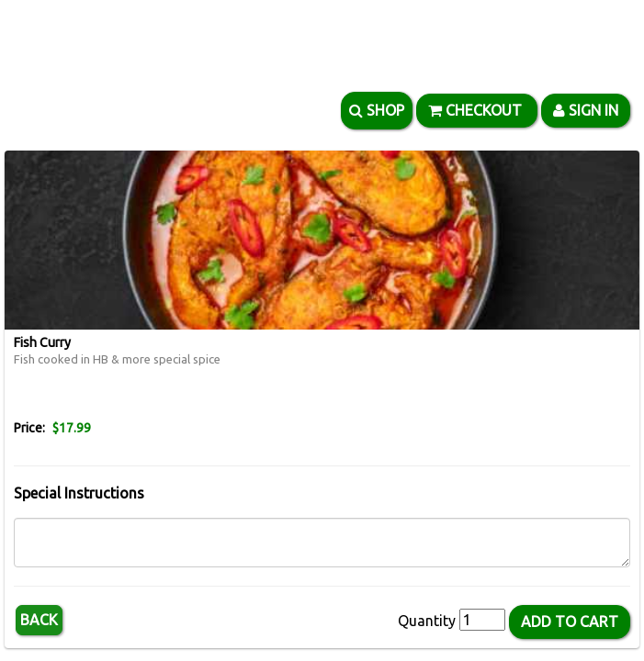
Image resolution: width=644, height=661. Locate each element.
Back (39, 620)
